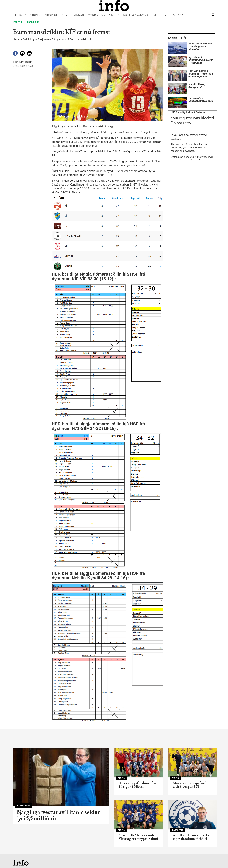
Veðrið (114, 15)
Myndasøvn (97, 15)
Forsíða (21, 15)
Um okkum (159, 15)
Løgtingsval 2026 (136, 15)
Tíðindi (35, 15)
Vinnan (79, 15)
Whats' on (180, 15)
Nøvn (66, 15)
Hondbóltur (32, 22)
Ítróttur (51, 15)
